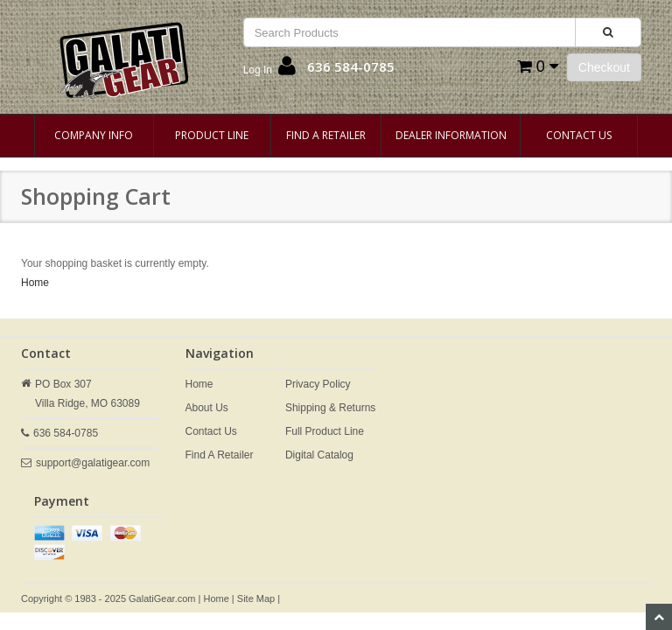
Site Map (256, 598)
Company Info (94, 135)
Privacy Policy (318, 384)
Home (35, 283)
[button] (269, 70)
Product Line (212, 135)
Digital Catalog (319, 455)
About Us (207, 408)
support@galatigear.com (93, 463)
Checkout (604, 67)
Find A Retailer (326, 135)
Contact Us (579, 135)
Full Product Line (325, 431)
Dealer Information (451, 135)
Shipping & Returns (330, 408)
